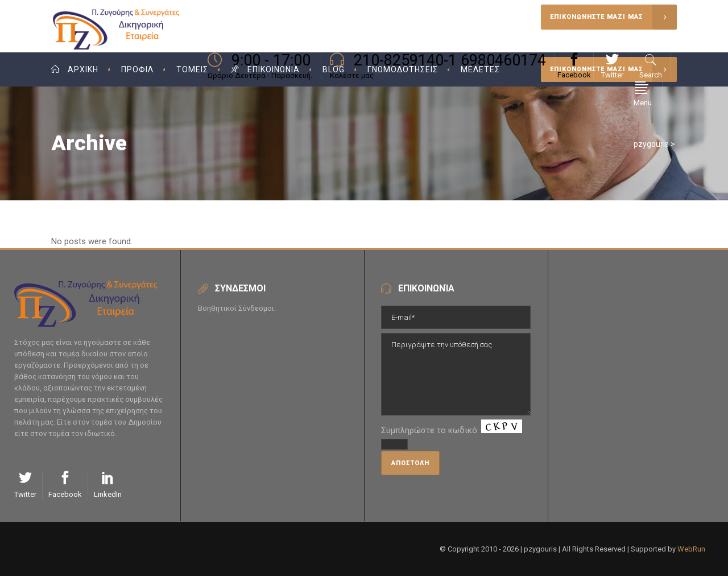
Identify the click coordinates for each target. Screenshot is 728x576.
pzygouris (651, 144)
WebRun (691, 549)
